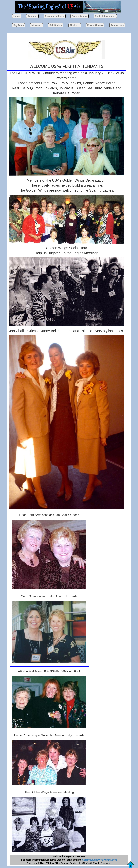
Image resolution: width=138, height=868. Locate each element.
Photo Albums (95, 25)
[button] (55, 16)
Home (17, 16)
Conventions (80, 16)
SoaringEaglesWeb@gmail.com (99, 860)
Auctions (32, 16)
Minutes (37, 25)
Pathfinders (56, 25)
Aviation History (55, 16)
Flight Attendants (105, 16)
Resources (117, 25)
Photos (75, 25)
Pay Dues (19, 25)
